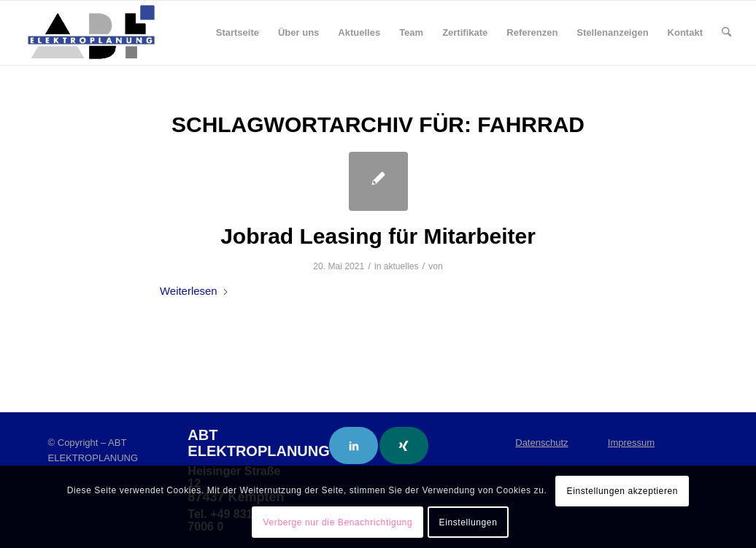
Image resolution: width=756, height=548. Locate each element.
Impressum (631, 443)
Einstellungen (468, 522)
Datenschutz (541, 443)
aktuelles (401, 266)
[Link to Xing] (404, 445)
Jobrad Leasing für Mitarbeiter (378, 236)
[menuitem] (238, 33)
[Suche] (726, 33)
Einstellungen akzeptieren (622, 491)
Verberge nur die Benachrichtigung (338, 522)
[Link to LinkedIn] (354, 445)
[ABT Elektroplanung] (91, 33)
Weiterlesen (194, 291)
